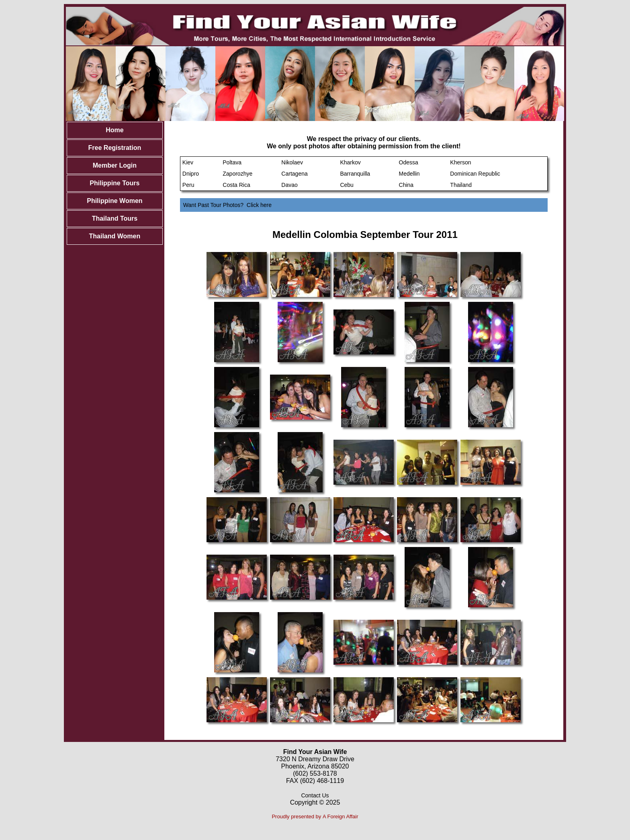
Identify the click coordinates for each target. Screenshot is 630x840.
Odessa (409, 162)
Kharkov (350, 162)
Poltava (232, 162)
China (406, 185)
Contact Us (315, 795)
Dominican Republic (475, 174)
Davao (289, 185)
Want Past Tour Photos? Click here (227, 205)
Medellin (409, 174)
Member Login (115, 165)
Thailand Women (115, 236)
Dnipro (191, 174)
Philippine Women (115, 201)
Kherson (460, 162)
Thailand (461, 185)
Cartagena (294, 174)
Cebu (347, 185)
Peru (188, 185)
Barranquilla (355, 174)
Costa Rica (236, 185)
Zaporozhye (237, 174)
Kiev (188, 162)
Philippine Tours (115, 183)
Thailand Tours (115, 218)
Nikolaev (292, 162)
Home (115, 130)
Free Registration (115, 148)
